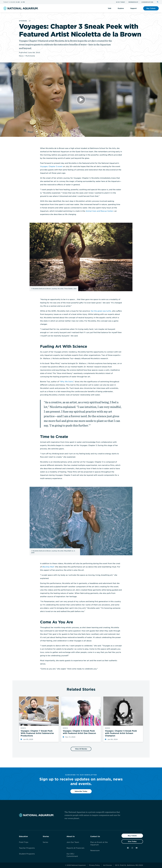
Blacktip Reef (48, 567)
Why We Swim (67, 382)
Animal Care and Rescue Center (99, 211)
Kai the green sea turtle (101, 311)
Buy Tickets (132, 836)
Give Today (132, 841)
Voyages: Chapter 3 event (51, 166)
